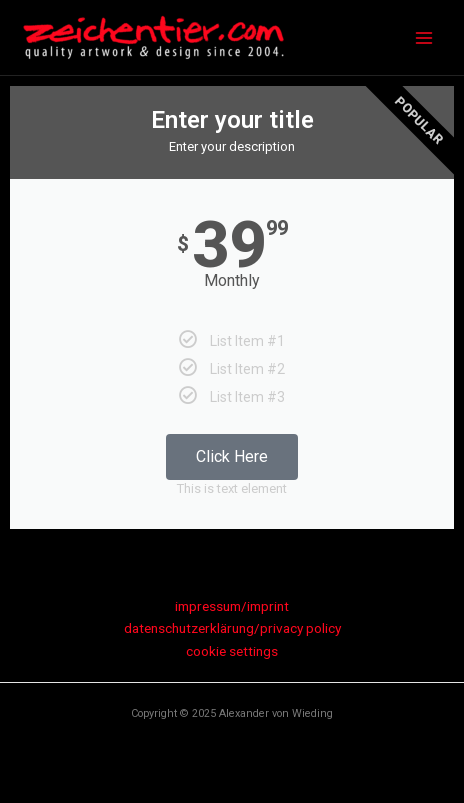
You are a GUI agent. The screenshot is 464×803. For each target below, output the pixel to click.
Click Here (232, 456)
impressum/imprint (232, 606)
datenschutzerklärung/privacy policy (232, 628)
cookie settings (232, 651)
